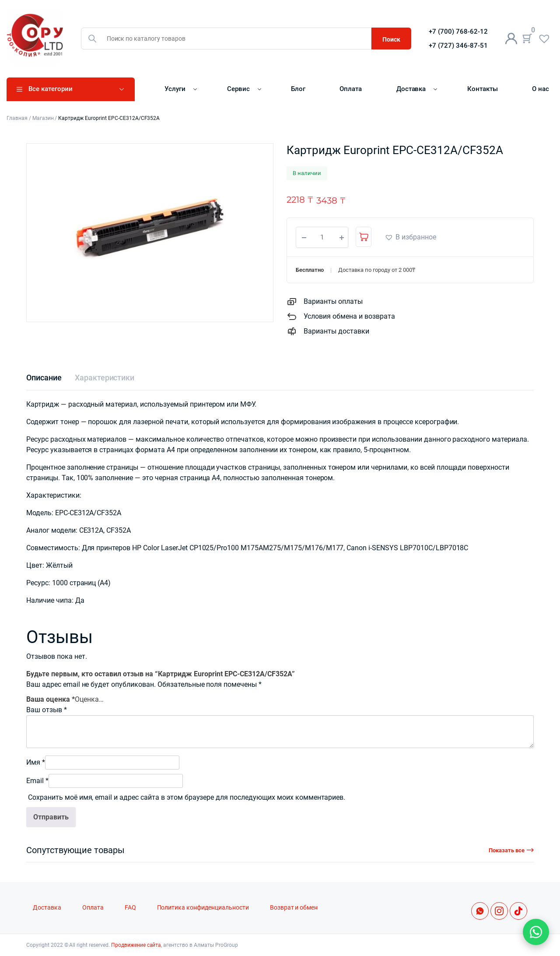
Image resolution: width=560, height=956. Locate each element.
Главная (17, 118)
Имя (36, 762)
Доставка (411, 89)
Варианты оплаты (333, 301)
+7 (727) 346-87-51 (458, 46)
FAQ (130, 908)
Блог (298, 89)
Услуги (175, 89)
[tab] (44, 378)
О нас (541, 89)
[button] (410, 237)
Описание (44, 378)
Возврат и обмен (294, 908)
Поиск (391, 39)
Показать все (507, 850)
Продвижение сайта (136, 945)
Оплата (351, 89)
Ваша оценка (51, 699)
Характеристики (105, 378)
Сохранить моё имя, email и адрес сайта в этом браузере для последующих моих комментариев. (187, 797)
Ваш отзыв (47, 710)
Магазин (43, 118)
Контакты (483, 89)
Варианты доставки (336, 331)
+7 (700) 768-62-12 (458, 32)
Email (37, 781)
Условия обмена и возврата (349, 316)
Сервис (238, 89)
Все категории (51, 89)
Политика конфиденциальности (203, 908)
